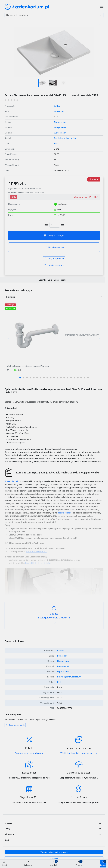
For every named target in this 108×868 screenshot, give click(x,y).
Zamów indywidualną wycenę (54, 852)
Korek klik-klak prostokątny (38, 563)
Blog (7, 840)
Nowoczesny (60, 122)
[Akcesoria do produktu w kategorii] (54, 297)
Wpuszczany (60, 133)
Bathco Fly (59, 111)
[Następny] (100, 339)
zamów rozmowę (54, 265)
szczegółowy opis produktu (54, 616)
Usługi (7, 828)
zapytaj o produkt (54, 259)
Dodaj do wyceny (54, 247)
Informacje (9, 834)
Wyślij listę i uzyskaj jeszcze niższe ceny (79, 753)
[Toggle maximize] (100, 24)
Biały (56, 143)
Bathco (57, 106)
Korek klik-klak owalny (36, 552)
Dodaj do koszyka (54, 235)
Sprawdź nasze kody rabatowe (29, 753)
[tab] (20, 378)
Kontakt (8, 823)
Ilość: (46, 225)
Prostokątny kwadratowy (66, 138)
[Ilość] (55, 225)
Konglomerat (60, 127)
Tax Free (54, 859)
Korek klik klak (11, 481)
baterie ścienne (64, 513)
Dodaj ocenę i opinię (15, 725)
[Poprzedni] (8, 339)
